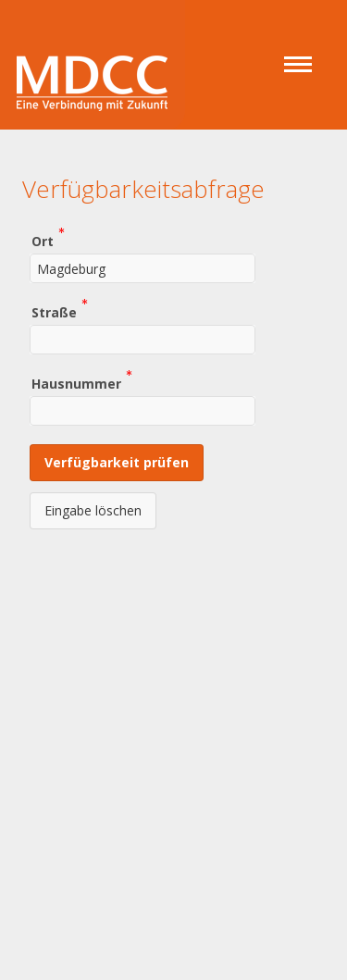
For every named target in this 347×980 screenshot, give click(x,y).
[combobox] (143, 268)
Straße (54, 311)
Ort (43, 240)
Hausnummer (76, 383)
